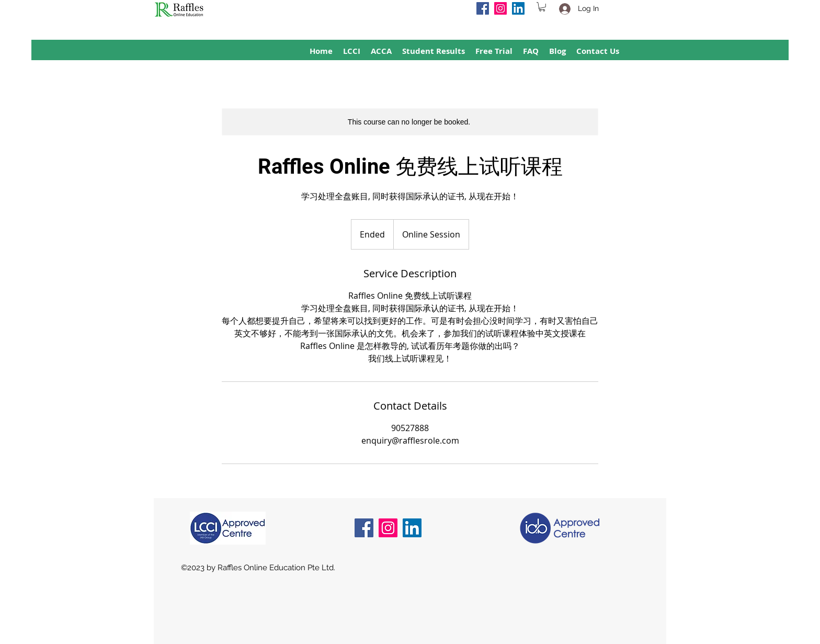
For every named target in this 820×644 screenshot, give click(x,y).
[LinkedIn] (518, 8)
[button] (542, 7)
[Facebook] (483, 8)
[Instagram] (500, 8)
